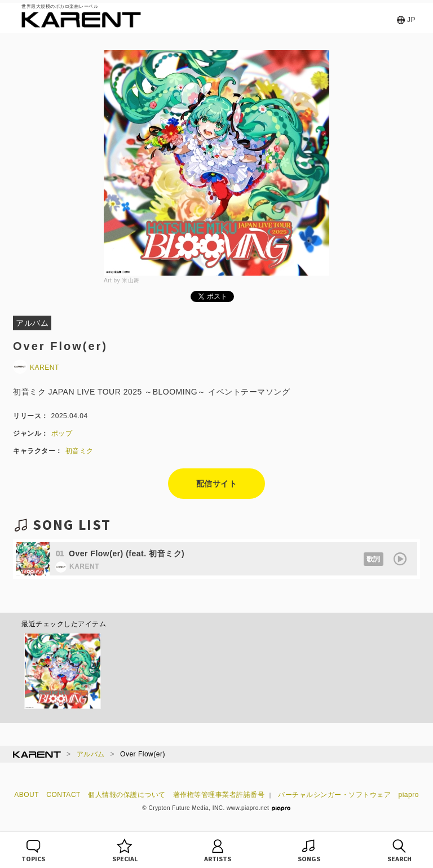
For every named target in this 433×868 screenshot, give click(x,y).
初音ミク (79, 451)
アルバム (91, 754)
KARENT (36, 367)
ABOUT (26, 795)
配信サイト (217, 484)
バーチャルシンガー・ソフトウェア (334, 795)
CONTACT (63, 795)
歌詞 (374, 559)
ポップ (62, 433)
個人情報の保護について (127, 795)
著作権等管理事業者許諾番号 (219, 795)
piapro (409, 795)
